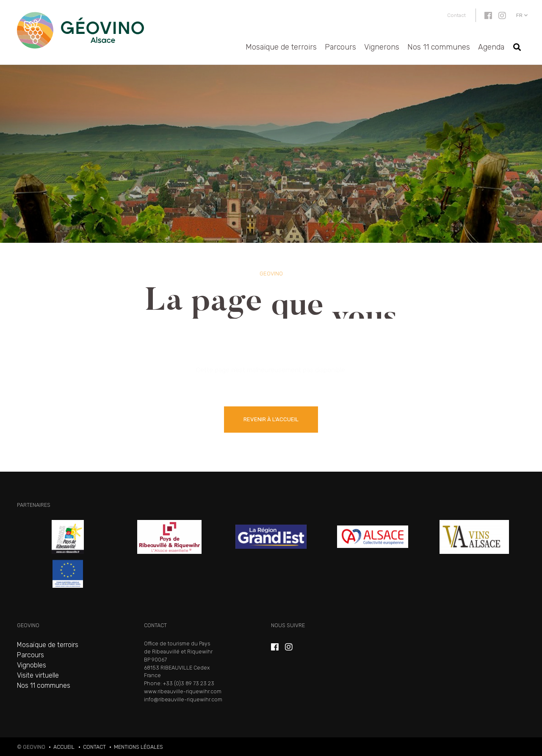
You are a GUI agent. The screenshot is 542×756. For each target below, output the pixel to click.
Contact (456, 15)
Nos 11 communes (439, 47)
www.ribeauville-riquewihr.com (183, 691)
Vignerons (382, 47)
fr (519, 15)
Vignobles (32, 665)
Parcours (340, 47)
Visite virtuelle (38, 675)
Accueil (64, 747)
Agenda (491, 47)
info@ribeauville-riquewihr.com (183, 699)
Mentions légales (138, 747)
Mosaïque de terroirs (281, 47)
